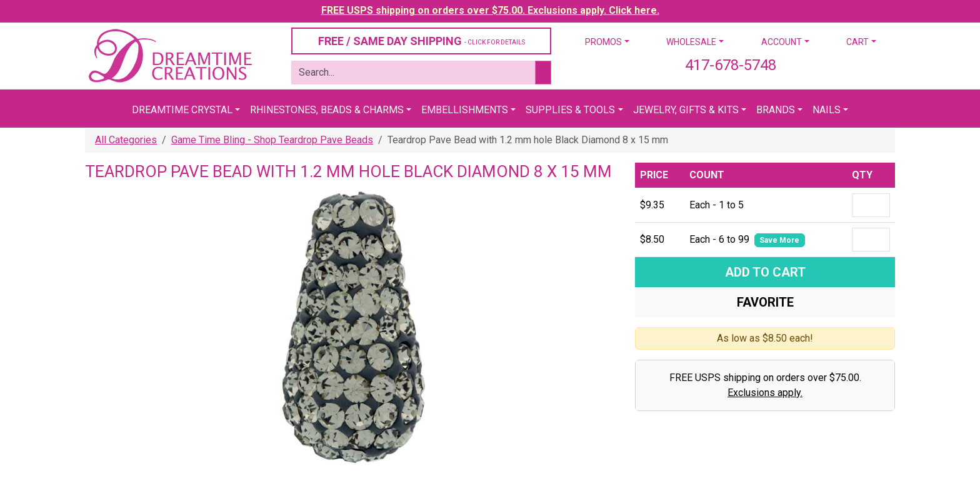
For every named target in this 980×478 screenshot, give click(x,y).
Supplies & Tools (570, 110)
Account (782, 42)
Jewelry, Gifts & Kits (686, 110)
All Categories (126, 140)
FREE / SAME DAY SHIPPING (422, 41)
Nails (827, 110)
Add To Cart (765, 272)
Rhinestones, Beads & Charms (327, 110)
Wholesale (691, 42)
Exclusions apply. (765, 393)
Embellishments (465, 110)
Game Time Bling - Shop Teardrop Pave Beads (272, 140)
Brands (776, 110)
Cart (857, 42)
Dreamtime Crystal (182, 110)
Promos (603, 42)
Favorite (765, 302)
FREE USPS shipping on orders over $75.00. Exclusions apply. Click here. (490, 10)
